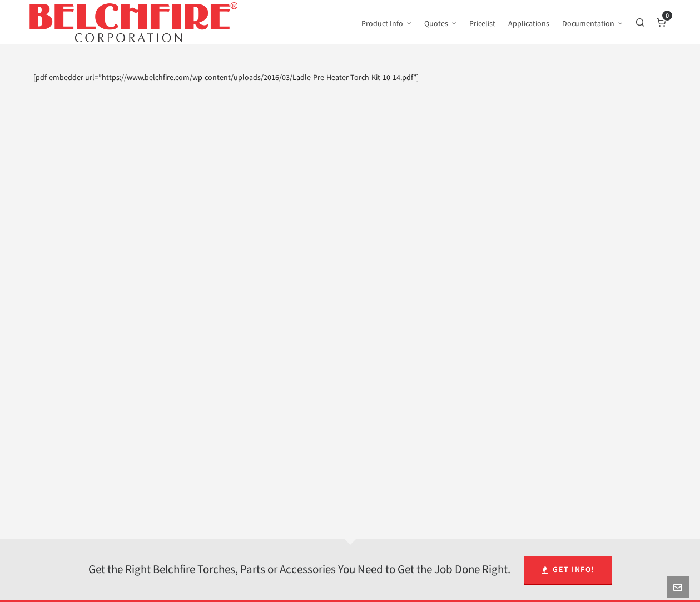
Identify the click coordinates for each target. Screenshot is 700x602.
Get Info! (568, 569)
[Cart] (662, 22)
